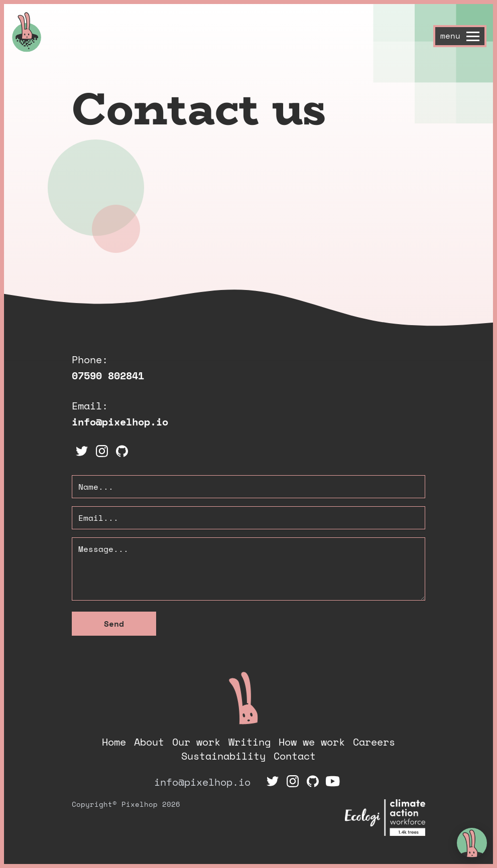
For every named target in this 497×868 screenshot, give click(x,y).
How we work (312, 742)
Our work (196, 742)
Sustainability (223, 756)
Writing (250, 742)
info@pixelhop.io (120, 422)
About (149, 742)
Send (114, 624)
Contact (295, 756)
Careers (374, 742)
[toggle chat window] (472, 843)
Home (114, 742)
